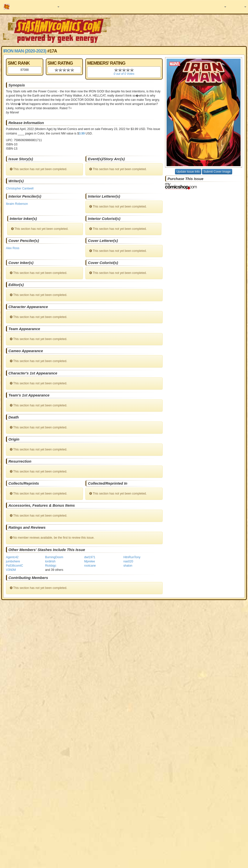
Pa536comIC (14, 566)
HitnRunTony (132, 557)
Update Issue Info (188, 172)
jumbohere (13, 561)
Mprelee (89, 561)
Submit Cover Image (217, 172)
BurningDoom (54, 557)
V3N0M (11, 570)
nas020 (128, 561)
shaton (128, 566)
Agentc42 (12, 557)
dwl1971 (90, 557)
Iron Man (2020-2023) (25, 51)
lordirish (50, 561)
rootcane (90, 566)
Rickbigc (51, 566)
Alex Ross (13, 248)
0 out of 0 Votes (124, 74)
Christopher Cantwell (20, 188)
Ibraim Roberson (17, 204)
